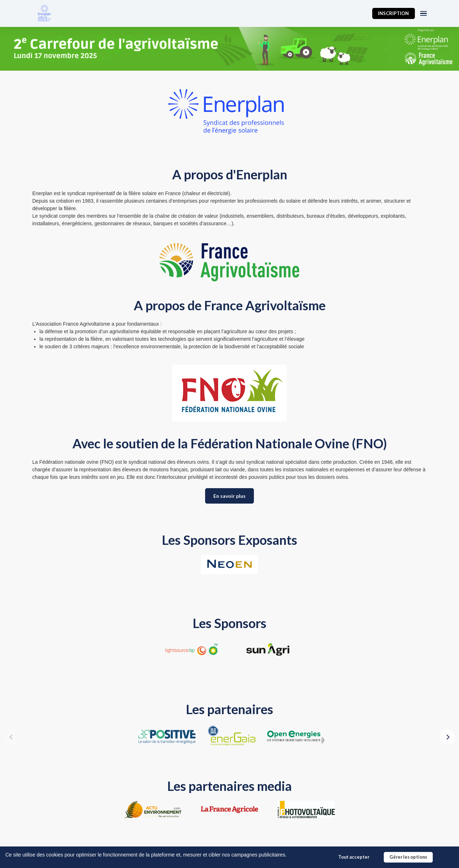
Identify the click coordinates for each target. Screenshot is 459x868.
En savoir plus (229, 496)
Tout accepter (354, 857)
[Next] (448, 737)
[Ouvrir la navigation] (423, 13)
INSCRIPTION (393, 13)
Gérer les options (408, 857)
